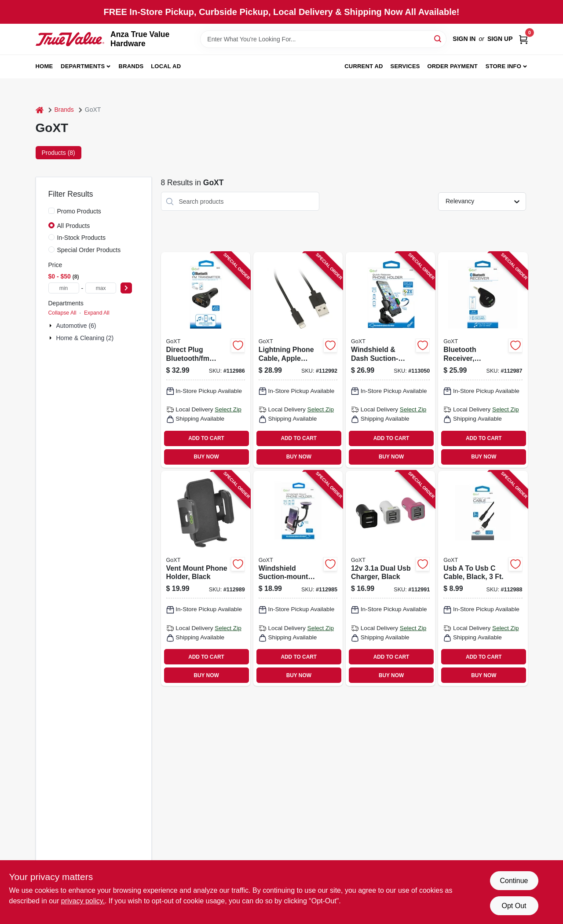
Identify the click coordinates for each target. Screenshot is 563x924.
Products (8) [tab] (58, 153)
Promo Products (79, 211)
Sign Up (500, 39)
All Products (74, 226)
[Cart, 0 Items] (523, 39)
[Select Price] (126, 288)
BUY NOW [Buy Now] (206, 457)
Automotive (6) (76, 326)
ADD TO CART (206, 438)
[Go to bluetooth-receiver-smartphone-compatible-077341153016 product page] (483, 360)
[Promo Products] (51, 211)
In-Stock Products (82, 238)
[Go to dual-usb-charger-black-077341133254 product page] (390, 579)
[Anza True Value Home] (70, 39)
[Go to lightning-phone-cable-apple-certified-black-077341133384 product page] (298, 360)
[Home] (40, 110)
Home (44, 66)
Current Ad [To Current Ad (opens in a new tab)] (364, 66)
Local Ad (166, 66)
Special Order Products (89, 250)
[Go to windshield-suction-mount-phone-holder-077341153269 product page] (298, 579)
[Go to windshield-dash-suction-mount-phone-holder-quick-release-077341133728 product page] (390, 360)
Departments (83, 66)
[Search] (438, 38)
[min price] (64, 288)
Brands (131, 66)
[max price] (101, 288)
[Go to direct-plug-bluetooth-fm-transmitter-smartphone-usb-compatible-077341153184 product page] (206, 360)
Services (405, 66)
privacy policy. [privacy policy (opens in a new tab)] (83, 901)
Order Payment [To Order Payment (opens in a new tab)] (452, 66)
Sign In (464, 39)
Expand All (97, 313)
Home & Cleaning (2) (85, 338)
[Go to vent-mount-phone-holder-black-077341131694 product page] (206, 579)
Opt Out (514, 906)
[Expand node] (51, 326)
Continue (514, 881)
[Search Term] (323, 39)
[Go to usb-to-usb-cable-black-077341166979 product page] (483, 579)
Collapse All (62, 313)
